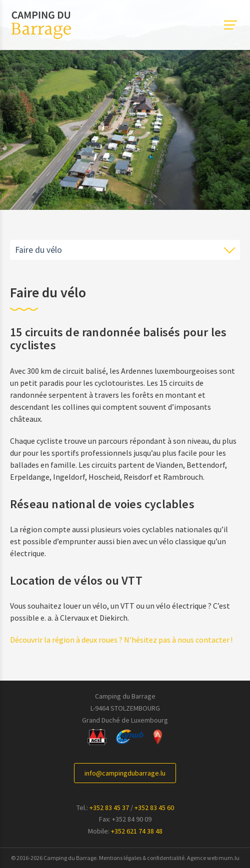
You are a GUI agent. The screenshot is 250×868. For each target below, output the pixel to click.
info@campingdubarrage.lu (125, 773)
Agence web (202, 858)
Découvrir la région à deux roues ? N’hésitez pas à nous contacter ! (121, 640)
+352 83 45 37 (109, 808)
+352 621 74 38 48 (137, 831)
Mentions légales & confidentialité (142, 858)
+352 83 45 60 (154, 808)
